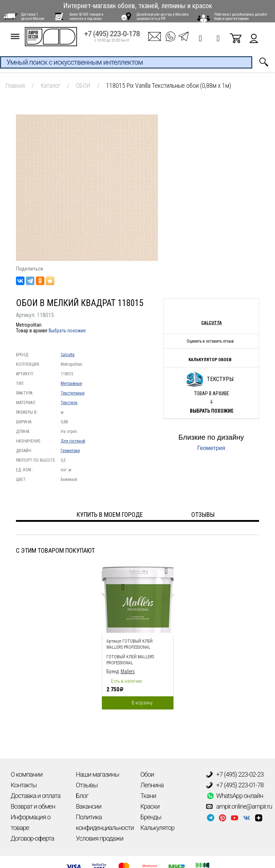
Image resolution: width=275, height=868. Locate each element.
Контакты (24, 785)
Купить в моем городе (110, 515)
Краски (150, 806)
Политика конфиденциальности (105, 822)
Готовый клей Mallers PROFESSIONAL (130, 660)
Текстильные (73, 393)
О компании (27, 774)
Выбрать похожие (67, 331)
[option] (138, 635)
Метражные (71, 384)
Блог (82, 796)
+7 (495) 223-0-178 (112, 36)
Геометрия (70, 451)
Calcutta (68, 355)
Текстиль (69, 403)
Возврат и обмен (33, 806)
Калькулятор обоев (210, 360)
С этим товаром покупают (55, 550)
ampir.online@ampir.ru (239, 807)
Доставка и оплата (35, 796)
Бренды (151, 817)
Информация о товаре (31, 822)
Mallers (128, 671)
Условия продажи (100, 838)
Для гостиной (73, 441)
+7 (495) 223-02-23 (235, 775)
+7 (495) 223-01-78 (235, 785)
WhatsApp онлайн (235, 796)
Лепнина (152, 785)
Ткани (148, 796)
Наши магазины (98, 774)
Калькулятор (158, 828)
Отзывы (87, 785)
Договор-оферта (32, 838)
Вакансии (89, 806)
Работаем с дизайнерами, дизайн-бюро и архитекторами (241, 17)
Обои (147, 774)
